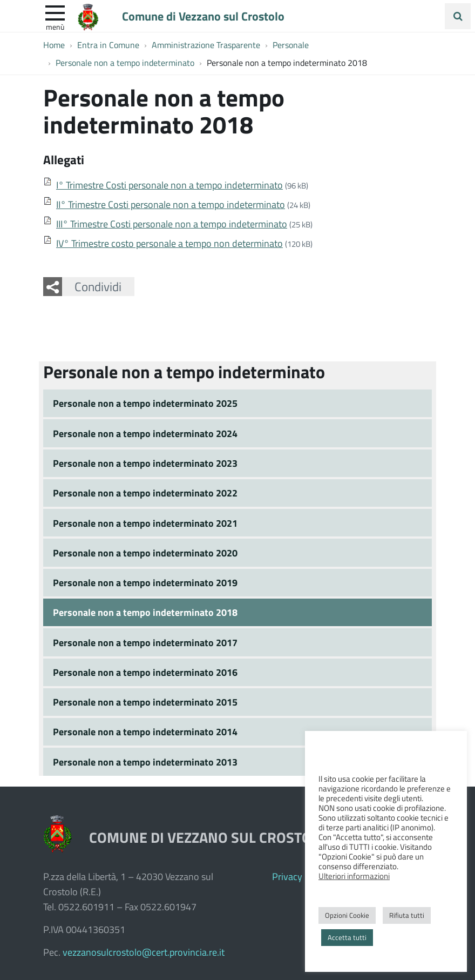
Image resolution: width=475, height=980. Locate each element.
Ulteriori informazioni (354, 876)
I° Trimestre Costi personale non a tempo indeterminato (169, 185)
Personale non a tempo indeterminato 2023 (145, 463)
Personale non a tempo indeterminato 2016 (145, 672)
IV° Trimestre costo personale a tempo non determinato (169, 243)
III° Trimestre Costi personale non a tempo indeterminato (172, 224)
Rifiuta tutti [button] (407, 915)
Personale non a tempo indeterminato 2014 (145, 731)
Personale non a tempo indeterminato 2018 (145, 612)
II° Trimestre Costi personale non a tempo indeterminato (171, 204)
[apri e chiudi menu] (55, 12)
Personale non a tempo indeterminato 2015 (145, 702)
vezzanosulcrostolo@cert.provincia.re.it (144, 952)
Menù (55, 26)
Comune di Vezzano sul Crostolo (203, 16)
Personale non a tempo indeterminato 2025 (145, 403)
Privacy (287, 876)
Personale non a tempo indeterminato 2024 (145, 433)
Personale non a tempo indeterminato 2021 (145, 523)
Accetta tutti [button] (347, 937)
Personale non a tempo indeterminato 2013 (145, 762)
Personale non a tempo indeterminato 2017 (145, 642)
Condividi (98, 286)
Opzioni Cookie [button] (347, 915)
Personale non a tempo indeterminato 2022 (145, 493)
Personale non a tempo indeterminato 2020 (145, 553)
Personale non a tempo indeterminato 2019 (145, 582)
